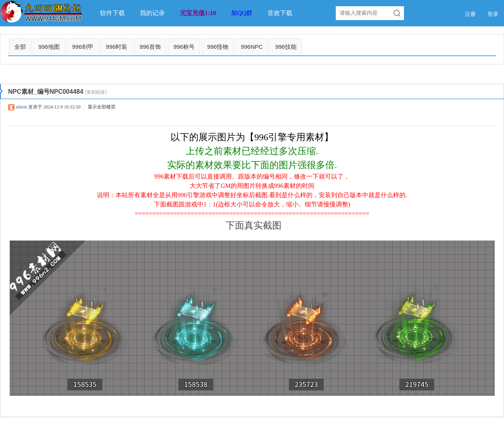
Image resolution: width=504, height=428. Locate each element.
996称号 (184, 47)
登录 (493, 14)
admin (21, 107)
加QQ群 (242, 13)
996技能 (286, 47)
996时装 (117, 47)
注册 (470, 14)
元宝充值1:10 (198, 13)
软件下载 (112, 13)
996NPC (252, 47)
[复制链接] (96, 92)
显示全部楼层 (102, 107)
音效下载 (280, 13)
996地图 (49, 47)
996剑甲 (83, 47)
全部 (20, 47)
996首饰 (150, 47)
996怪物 (218, 47)
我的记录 (152, 13)
